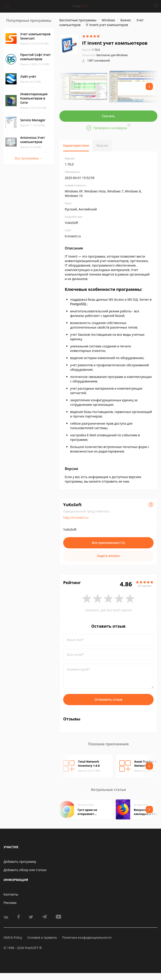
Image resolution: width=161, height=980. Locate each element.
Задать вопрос (108, 556)
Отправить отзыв (108, 699)
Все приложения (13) (108, 543)
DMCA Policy (13, 937)
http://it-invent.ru (76, 518)
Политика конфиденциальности (87, 937)
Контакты (11, 894)
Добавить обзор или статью (25, 870)
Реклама (10, 903)
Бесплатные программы (78, 20)
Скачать (108, 116)
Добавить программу (20, 862)
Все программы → (29, 158)
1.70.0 (91, 50)
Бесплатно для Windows (112, 55)
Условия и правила (42, 937)
